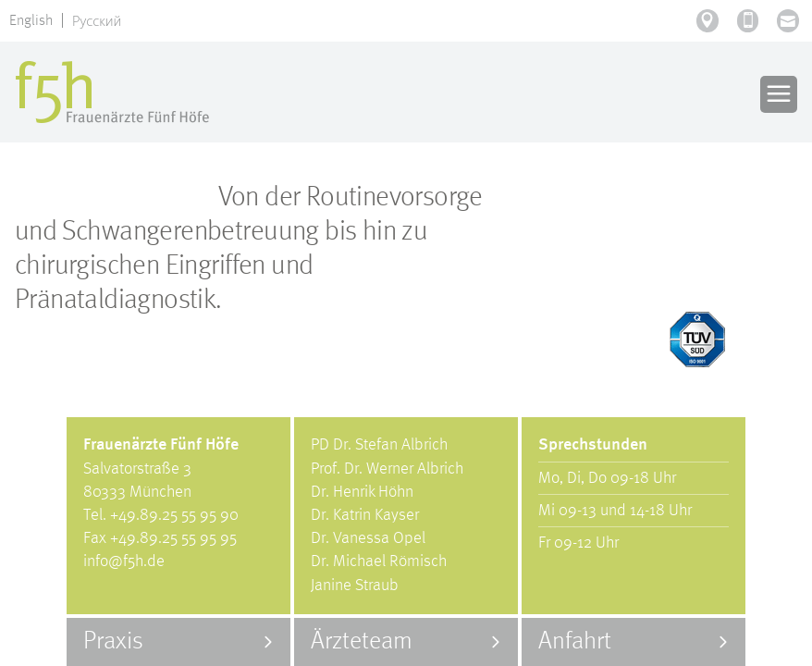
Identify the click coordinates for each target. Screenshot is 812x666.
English (31, 21)
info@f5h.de (124, 561)
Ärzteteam (362, 641)
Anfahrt (575, 641)
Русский (97, 21)
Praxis (113, 641)
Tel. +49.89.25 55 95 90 (161, 515)
